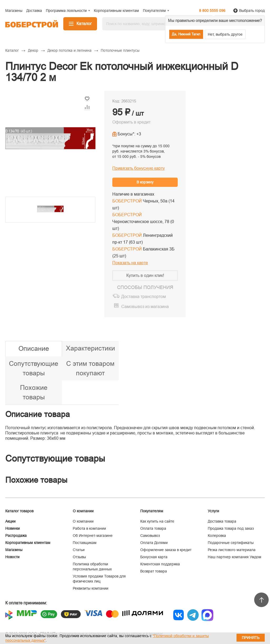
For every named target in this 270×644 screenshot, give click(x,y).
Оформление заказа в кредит (166, 550)
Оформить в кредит (131, 122)
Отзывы (79, 557)
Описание (34, 348)
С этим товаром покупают (90, 368)
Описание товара (38, 414)
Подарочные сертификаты (231, 543)
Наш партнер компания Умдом (235, 557)
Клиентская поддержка (160, 564)
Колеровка (217, 536)
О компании (83, 521)
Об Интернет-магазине (93, 536)
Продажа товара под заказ (231, 528)
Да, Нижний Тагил (186, 34)
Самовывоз (150, 536)
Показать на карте (130, 263)
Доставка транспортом (144, 297)
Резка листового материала (232, 550)
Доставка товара (222, 521)
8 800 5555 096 (212, 11)
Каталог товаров (19, 511)
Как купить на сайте (157, 521)
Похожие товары (34, 392)
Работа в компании (89, 528)
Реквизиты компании (91, 588)
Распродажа (16, 536)
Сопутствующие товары (34, 368)
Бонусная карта (154, 557)
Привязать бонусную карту (139, 168)
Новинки (13, 528)
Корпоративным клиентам (28, 543)
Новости (12, 557)
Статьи (79, 550)
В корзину (145, 182)
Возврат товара (154, 571)
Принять (251, 638)
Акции (10, 521)
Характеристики (90, 348)
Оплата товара (153, 528)
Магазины (14, 550)
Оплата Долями (154, 543)
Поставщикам (85, 543)
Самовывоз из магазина (145, 307)
